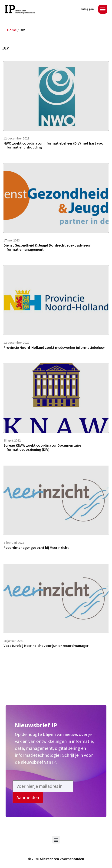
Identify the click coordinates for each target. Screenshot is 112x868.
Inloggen (87, 9)
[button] (103, 9)
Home (12, 30)
